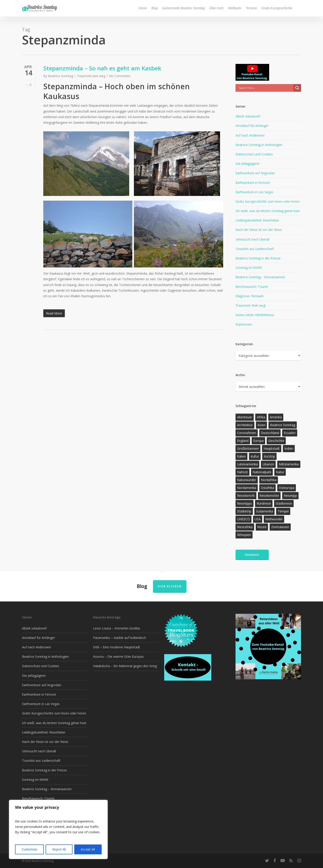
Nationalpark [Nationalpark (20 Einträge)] (262, 472)
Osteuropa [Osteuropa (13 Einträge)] (287, 488)
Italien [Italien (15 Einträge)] (241, 456)
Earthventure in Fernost (253, 183)
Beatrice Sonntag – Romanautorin (260, 277)
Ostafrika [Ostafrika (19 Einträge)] (267, 488)
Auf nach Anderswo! (250, 135)
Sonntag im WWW (249, 268)
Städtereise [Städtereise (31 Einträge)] (284, 503)
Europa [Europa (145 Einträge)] (258, 441)
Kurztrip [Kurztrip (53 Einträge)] (269, 456)
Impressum (244, 324)
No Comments (120, 76)
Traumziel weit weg (91, 76)
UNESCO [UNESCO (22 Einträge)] (243, 519)
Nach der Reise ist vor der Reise (259, 230)
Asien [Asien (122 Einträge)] (261, 425)
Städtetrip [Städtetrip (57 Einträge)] (244, 511)
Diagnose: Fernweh (250, 296)
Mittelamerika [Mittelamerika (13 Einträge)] (289, 464)
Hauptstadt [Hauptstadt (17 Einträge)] (272, 448)
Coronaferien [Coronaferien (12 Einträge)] (247, 433)
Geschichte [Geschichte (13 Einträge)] (276, 441)
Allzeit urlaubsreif (248, 116)
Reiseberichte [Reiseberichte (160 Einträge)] (269, 496)
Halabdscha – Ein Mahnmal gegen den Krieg (125, 666)
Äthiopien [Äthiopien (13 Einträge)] (244, 535)
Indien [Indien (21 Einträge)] (289, 448)
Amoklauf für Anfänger (252, 126)
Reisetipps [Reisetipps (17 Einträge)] (244, 503)
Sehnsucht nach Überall (252, 239)
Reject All (59, 849)
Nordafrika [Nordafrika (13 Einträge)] (269, 480)
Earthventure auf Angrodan (255, 173)
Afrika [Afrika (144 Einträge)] (261, 417)
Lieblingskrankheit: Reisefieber (257, 220)
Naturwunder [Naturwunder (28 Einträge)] (247, 480)
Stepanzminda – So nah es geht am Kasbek (102, 68)
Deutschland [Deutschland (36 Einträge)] (270, 433)
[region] (58, 829)
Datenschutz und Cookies (254, 154)
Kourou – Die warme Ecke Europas (118, 656)
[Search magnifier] (297, 88)
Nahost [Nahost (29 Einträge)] (242, 472)
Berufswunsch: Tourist (252, 287)
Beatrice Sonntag (61, 76)
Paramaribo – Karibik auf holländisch (120, 638)
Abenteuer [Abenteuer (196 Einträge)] (245, 417)
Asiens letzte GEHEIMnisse (255, 315)
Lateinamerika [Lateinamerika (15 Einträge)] (247, 464)
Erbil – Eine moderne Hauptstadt (117, 647)
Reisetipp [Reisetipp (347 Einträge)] (290, 496)
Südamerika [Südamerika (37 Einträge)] (264, 511)
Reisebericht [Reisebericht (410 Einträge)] (246, 496)
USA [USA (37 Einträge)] (258, 519)
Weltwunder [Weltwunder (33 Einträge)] (274, 519)
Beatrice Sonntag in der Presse (258, 258)
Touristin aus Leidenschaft (255, 249)
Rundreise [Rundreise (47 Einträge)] (264, 503)
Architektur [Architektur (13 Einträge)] (245, 425)
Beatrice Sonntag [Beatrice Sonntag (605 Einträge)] (283, 425)
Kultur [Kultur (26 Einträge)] (255, 456)
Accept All (88, 849)
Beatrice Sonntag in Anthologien (259, 145)
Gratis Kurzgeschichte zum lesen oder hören (268, 201)
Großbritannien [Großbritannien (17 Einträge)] (248, 448)
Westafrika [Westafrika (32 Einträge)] (245, 527)
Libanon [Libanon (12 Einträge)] (268, 464)
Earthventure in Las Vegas (254, 192)
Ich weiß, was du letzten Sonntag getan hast (268, 211)
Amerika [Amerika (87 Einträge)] (276, 417)
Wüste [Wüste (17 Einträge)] (262, 527)
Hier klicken (170, 586)
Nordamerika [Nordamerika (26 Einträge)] (247, 488)
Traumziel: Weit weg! (251, 305)
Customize (29, 849)
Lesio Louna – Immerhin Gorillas (117, 628)
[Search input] (266, 88)
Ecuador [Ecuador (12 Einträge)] (290, 433)
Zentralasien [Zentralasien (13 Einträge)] (280, 527)
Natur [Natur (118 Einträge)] (280, 472)
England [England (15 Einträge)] (243, 441)
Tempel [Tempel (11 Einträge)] (283, 511)
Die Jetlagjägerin (247, 164)
